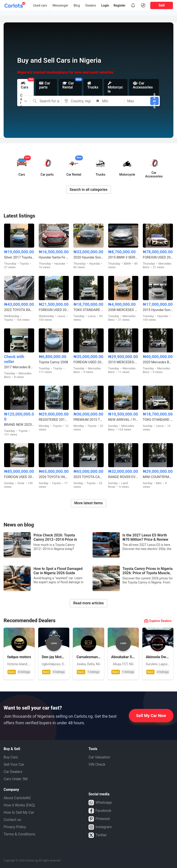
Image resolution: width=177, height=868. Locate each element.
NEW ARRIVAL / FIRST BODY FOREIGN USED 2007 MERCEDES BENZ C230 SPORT (123, 420)
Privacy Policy (15, 827)
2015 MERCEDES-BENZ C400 (123, 362)
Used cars (40, 5)
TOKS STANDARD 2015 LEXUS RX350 (88, 310)
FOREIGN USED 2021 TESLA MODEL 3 (19, 477)
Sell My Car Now (151, 716)
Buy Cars (11, 757)
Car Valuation (99, 757)
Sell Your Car (14, 764)
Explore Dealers (158, 621)
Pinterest (99, 819)
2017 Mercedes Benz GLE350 (19, 367)
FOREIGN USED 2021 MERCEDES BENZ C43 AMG (158, 257)
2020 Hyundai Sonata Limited (88, 257)
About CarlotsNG (17, 798)
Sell (162, 5)
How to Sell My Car (19, 812)
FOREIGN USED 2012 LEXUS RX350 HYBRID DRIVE (54, 310)
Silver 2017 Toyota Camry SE (19, 257)
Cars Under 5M (16, 779)
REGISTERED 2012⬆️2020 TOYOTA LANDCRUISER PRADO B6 (54, 420)
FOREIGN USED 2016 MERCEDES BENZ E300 (88, 362)
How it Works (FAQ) (19, 805)
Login (105, 5)
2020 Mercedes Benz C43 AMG (158, 362)
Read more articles (88, 603)
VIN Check (97, 764)
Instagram (100, 827)
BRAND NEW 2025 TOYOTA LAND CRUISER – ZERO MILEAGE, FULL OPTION (19, 425)
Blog (77, 5)
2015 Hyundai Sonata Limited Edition (158, 310)
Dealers (91, 5)
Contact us (12, 820)
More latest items (88, 503)
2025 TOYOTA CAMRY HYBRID (88, 477)
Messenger (60, 5)
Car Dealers (13, 772)
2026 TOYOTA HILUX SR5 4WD (54, 477)
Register (120, 5)
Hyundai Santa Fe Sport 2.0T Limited (54, 257)
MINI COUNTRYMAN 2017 (158, 477)
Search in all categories (88, 190)
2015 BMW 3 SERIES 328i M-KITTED (123, 257)
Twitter (98, 835)
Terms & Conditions (19, 834)
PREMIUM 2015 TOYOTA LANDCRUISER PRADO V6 (88, 420)
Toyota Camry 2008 (53, 362)
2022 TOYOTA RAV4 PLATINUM (19, 310)
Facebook (100, 811)
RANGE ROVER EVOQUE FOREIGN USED (123, 477)
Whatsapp (100, 803)
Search (154, 101)
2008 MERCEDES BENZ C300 (123, 310)
